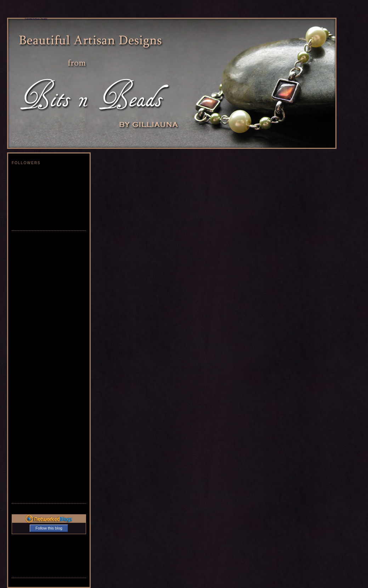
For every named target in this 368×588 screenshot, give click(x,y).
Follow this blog (49, 528)
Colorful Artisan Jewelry (36, 19)
